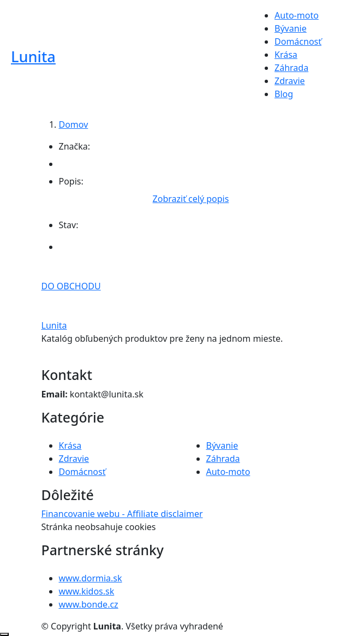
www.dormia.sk (91, 578)
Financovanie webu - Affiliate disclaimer (122, 514)
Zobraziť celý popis (191, 199)
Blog (284, 94)
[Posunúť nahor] (4, 634)
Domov (74, 124)
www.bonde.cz (89, 604)
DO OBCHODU (71, 286)
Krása (286, 55)
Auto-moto (297, 15)
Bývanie (291, 28)
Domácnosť (298, 41)
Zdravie (290, 81)
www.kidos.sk (87, 591)
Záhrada (291, 68)
